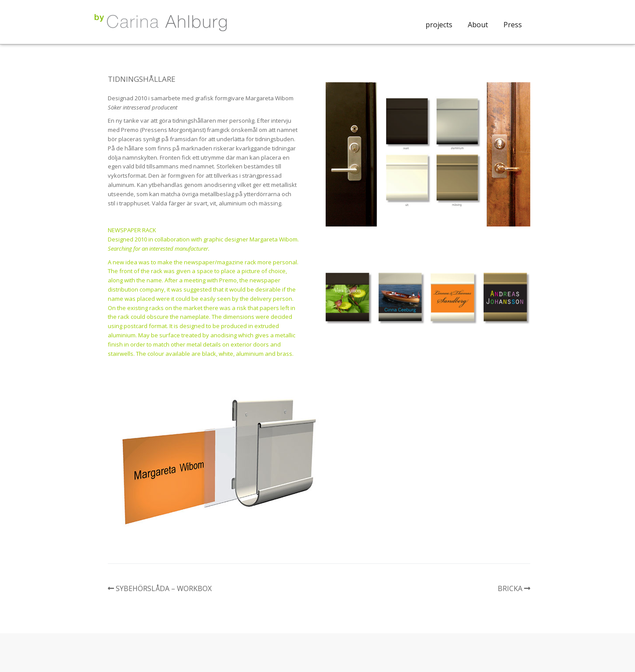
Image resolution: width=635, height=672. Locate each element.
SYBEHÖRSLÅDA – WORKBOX (164, 588)
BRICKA (510, 588)
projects (439, 25)
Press (513, 25)
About (478, 25)
